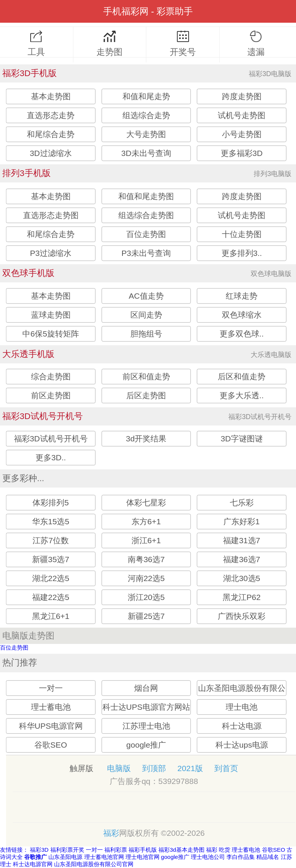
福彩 (111, 833)
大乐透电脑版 (271, 355)
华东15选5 (51, 522)
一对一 (51, 688)
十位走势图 (242, 234)
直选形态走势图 (51, 215)
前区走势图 (51, 396)
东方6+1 (146, 522)
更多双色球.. (242, 334)
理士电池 (242, 707)
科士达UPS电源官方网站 (146, 707)
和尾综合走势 (51, 134)
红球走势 (242, 296)
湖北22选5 (51, 579)
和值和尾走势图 (146, 196)
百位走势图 (146, 234)
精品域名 (268, 857)
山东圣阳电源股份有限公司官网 (94, 864)
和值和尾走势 (146, 96)
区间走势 (146, 315)
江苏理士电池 (146, 726)
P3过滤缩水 (51, 253)
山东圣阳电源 (65, 857)
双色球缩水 (242, 315)
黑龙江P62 (242, 598)
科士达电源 (242, 726)
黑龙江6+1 (51, 616)
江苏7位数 (51, 541)
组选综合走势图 (146, 215)
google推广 (146, 745)
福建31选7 (242, 541)
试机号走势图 (242, 115)
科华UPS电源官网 (51, 726)
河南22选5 (146, 579)
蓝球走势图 (51, 315)
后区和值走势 (242, 377)
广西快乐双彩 (242, 616)
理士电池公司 (208, 857)
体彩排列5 (51, 503)
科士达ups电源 (242, 745)
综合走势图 (51, 377)
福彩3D (39, 850)
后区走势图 (146, 396)
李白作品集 (241, 857)
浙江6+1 (146, 541)
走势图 (110, 44)
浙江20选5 (146, 598)
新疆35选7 (51, 560)
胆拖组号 (146, 334)
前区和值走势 (146, 377)
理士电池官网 (143, 857)
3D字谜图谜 (242, 439)
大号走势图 (146, 134)
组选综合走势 (146, 115)
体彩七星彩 (146, 503)
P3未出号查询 (146, 253)
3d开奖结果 (146, 439)
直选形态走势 (51, 115)
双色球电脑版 (271, 274)
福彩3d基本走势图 (181, 850)
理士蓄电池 (51, 707)
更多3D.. (51, 458)
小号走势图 (242, 134)
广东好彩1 (242, 522)
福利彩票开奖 (67, 850)
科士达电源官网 (33, 864)
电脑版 (119, 768)
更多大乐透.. (242, 396)
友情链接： (14, 850)
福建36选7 (242, 560)
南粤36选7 (146, 560)
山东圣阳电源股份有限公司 (242, 695)
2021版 (190, 768)
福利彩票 (116, 850)
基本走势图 (51, 96)
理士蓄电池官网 (104, 857)
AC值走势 (146, 296)
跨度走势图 (242, 96)
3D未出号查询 (146, 153)
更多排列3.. (242, 253)
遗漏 (256, 44)
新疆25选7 (146, 616)
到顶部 (154, 768)
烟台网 (146, 688)
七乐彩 (242, 503)
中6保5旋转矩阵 (50, 334)
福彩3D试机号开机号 (260, 417)
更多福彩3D (242, 153)
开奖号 (183, 44)
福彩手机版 (143, 850)
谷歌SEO (51, 745)
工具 (36, 44)
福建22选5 (51, 598)
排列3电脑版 (273, 174)
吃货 (225, 850)
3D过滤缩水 (51, 153)
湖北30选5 (242, 579)
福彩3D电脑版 (270, 74)
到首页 (226, 768)
